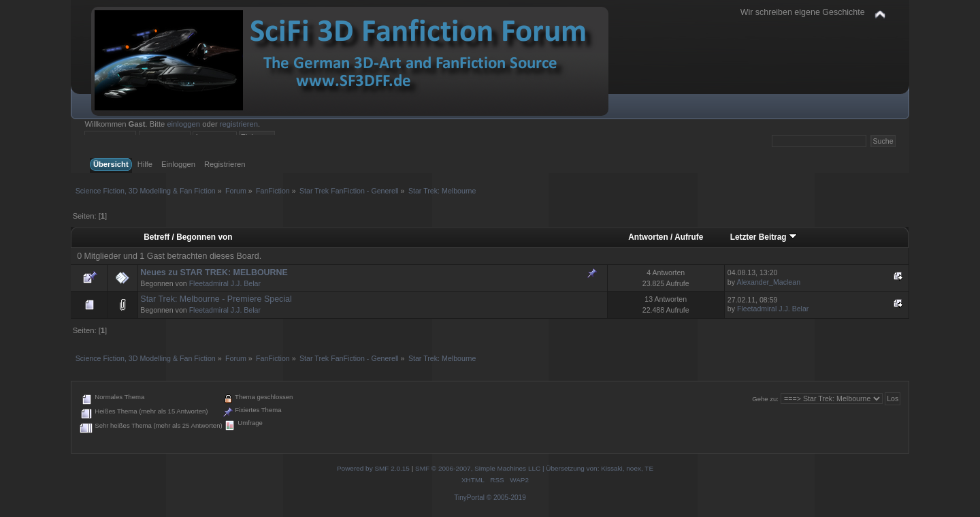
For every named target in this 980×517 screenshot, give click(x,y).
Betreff (157, 237)
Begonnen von (204, 237)
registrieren (239, 124)
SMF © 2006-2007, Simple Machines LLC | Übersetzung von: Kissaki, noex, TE (534, 468)
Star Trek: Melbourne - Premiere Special (216, 299)
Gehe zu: (765, 399)
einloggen (183, 124)
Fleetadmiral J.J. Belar (225, 283)
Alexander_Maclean (768, 282)
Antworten (648, 237)
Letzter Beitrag (764, 237)
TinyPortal (469, 498)
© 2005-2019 (506, 498)
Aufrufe (689, 237)
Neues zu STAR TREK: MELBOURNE (214, 272)
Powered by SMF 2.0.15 (373, 468)
